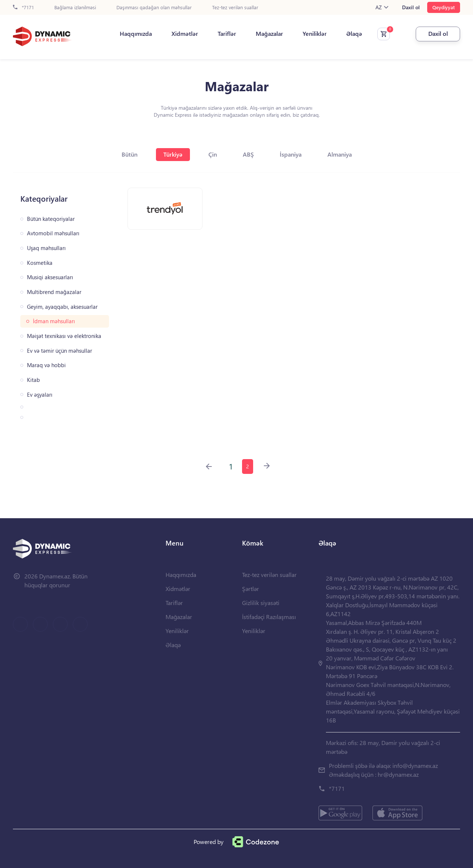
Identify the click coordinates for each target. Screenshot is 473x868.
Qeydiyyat (444, 7)
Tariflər (227, 34)
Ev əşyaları (40, 395)
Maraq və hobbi (46, 365)
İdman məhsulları (54, 321)
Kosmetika (40, 263)
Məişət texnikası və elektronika (64, 336)
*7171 (23, 8)
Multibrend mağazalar (54, 292)
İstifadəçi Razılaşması (269, 617)
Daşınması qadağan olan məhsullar (154, 8)
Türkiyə (173, 154)
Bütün (130, 154)
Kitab (33, 380)
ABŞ (248, 154)
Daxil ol (411, 7)
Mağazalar (269, 34)
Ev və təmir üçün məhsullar (59, 351)
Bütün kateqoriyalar (51, 219)
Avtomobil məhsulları (53, 233)
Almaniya (340, 154)
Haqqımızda (136, 34)
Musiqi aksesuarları (50, 277)
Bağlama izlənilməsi (75, 8)
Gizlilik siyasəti (261, 603)
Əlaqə (354, 34)
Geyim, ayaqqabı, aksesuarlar (62, 307)
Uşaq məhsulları (46, 248)
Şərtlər (251, 589)
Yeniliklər (315, 34)
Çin (213, 154)
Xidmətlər (185, 34)
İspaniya (291, 154)
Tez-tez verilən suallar (235, 8)
